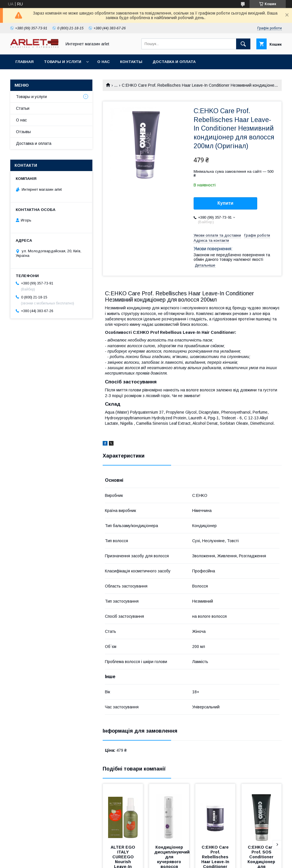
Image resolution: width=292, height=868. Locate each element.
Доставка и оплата (174, 62)
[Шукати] (243, 44)
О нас (104, 62)
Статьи (23, 108)
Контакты (131, 62)
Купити (226, 203)
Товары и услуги (63, 62)
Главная (25, 62)
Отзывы (23, 132)
